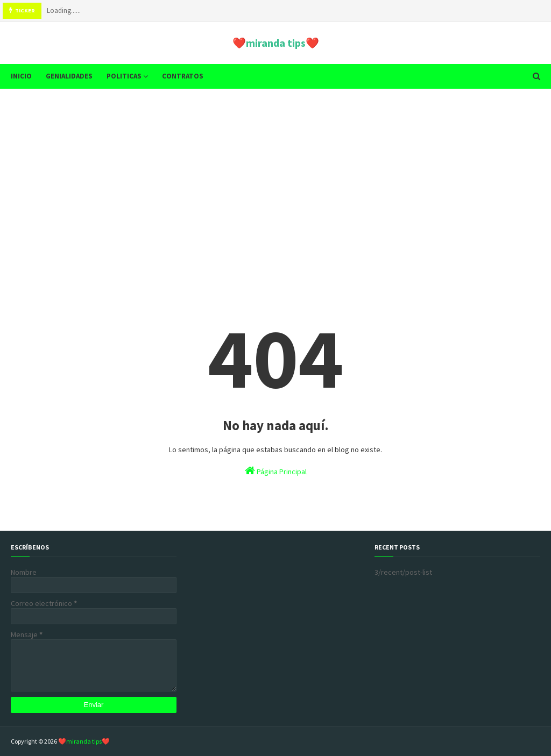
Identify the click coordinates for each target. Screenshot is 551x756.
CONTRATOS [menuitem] (183, 76)
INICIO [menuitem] (21, 76)
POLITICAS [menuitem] (124, 76)
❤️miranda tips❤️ (276, 43)
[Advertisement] (275, 180)
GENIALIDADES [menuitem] (69, 76)
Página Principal (276, 471)
